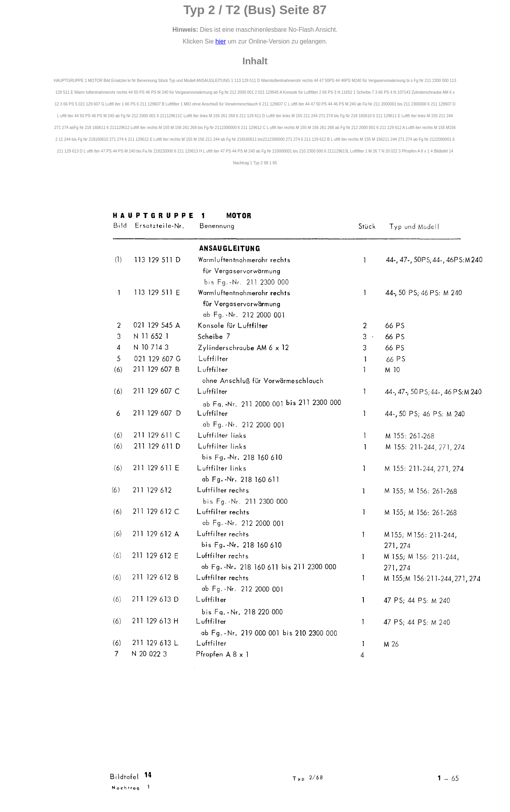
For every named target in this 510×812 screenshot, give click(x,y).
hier (221, 41)
